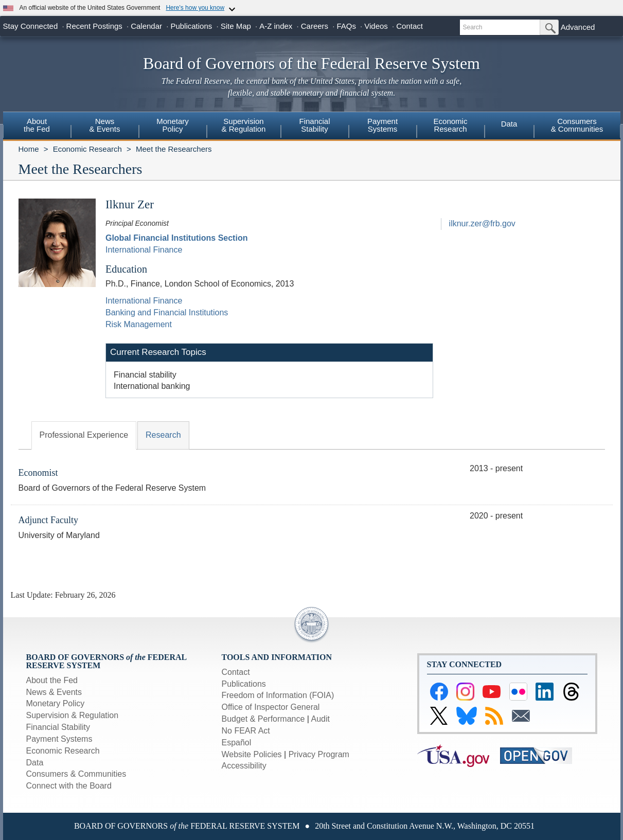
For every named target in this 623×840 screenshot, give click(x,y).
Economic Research (87, 149)
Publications (191, 26)
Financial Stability (58, 727)
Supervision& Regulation (244, 125)
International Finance (144, 250)
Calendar (146, 26)
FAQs (346, 26)
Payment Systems (59, 739)
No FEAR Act (246, 731)
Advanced (578, 27)
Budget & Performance (263, 719)
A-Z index (276, 26)
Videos (376, 26)
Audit (321, 719)
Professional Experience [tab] (84, 435)
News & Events (54, 692)
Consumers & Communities (577, 125)
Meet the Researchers (174, 149)
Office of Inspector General (271, 707)
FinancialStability (314, 125)
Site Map (236, 26)
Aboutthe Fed (37, 125)
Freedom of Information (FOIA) (278, 695)
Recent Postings (94, 26)
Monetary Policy (56, 703)
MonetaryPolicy (173, 125)
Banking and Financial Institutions (167, 312)
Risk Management (139, 324)
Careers (315, 26)
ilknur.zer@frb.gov (482, 224)
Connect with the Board (69, 786)
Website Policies (252, 754)
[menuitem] (37, 127)
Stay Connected (31, 26)
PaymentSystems (382, 125)
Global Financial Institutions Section (176, 238)
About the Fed (52, 680)
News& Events (104, 125)
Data (509, 124)
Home (29, 149)
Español (237, 743)
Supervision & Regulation (73, 715)
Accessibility (244, 766)
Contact (410, 26)
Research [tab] (163, 435)
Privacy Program (319, 754)
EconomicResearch (451, 125)
